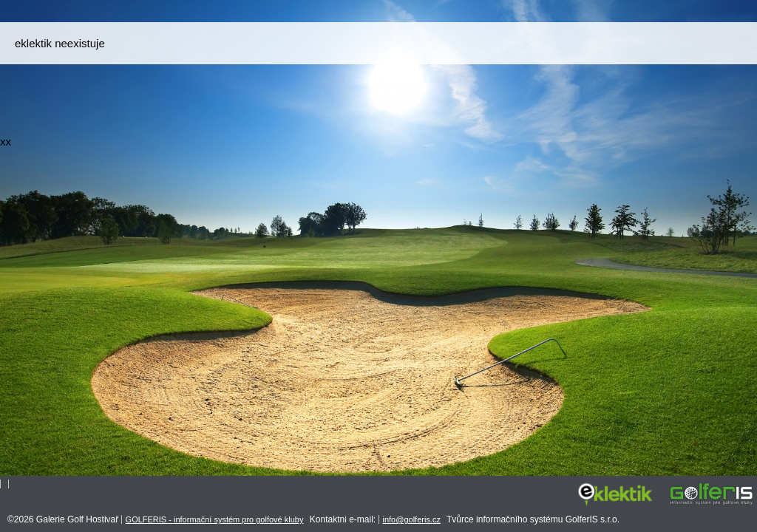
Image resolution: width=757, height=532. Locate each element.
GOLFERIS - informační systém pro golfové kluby (215, 519)
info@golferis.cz (412, 519)
